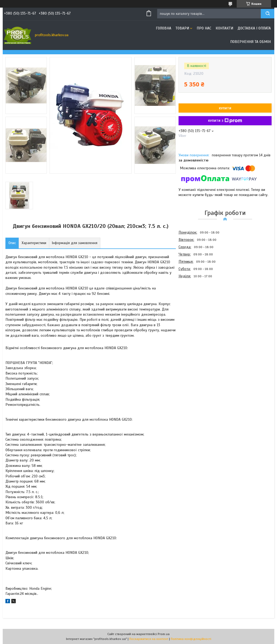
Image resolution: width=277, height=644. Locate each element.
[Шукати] (268, 14)
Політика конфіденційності (191, 639)
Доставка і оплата (254, 28)
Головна (164, 28)
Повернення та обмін (250, 42)
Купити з (225, 121)
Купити (225, 108)
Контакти (224, 28)
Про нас (204, 28)
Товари (182, 28)
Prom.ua (164, 634)
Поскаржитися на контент (149, 639)
